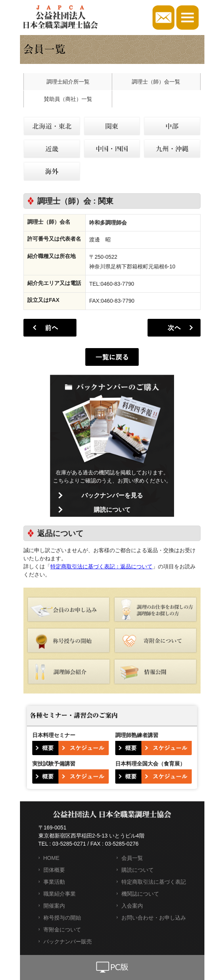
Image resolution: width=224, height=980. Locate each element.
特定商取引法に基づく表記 (154, 882)
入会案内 (132, 906)
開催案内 (54, 906)
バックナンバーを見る (112, 495)
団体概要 (54, 870)
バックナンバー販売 (68, 941)
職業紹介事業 (60, 894)
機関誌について (140, 894)
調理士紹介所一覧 (68, 82)
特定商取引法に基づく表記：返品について (101, 566)
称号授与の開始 (62, 918)
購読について (112, 510)
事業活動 (54, 882)
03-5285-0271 (69, 844)
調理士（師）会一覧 (156, 82)
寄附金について (62, 930)
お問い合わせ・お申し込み (154, 918)
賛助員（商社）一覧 (68, 99)
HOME (51, 858)
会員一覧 (132, 858)
